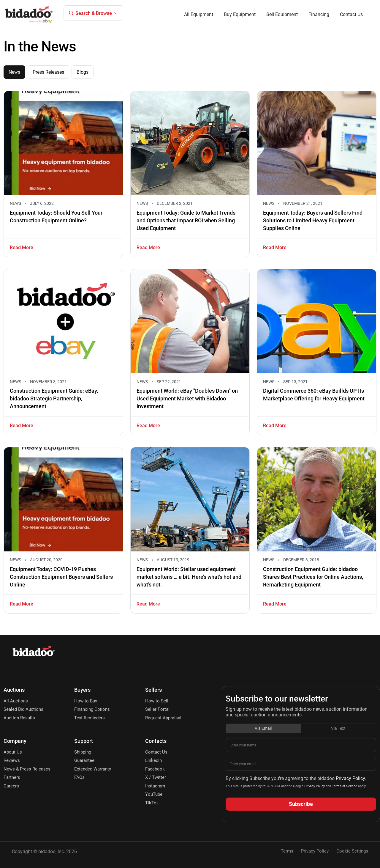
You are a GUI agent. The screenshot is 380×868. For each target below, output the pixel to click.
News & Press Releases (27, 769)
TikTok (152, 803)
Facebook (155, 769)
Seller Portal (157, 709)
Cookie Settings (352, 851)
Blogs (83, 72)
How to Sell (157, 701)
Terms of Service (344, 786)
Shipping (83, 752)
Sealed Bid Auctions (23, 709)
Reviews (12, 760)
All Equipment (199, 14)
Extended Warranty (93, 769)
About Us (13, 752)
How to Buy (86, 701)
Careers (11, 786)
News (14, 72)
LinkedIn (153, 760)
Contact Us (351, 14)
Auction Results (19, 718)
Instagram (155, 786)
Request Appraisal (163, 718)
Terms (287, 851)
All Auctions (16, 701)
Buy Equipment (240, 14)
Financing (319, 14)
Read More (22, 247)
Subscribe (301, 804)
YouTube (154, 794)
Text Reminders (90, 718)
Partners (12, 777)
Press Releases (48, 72)
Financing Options (92, 709)
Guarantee (84, 760)
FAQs (79, 777)
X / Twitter (156, 777)
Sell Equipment (282, 14)
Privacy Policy (350, 778)
